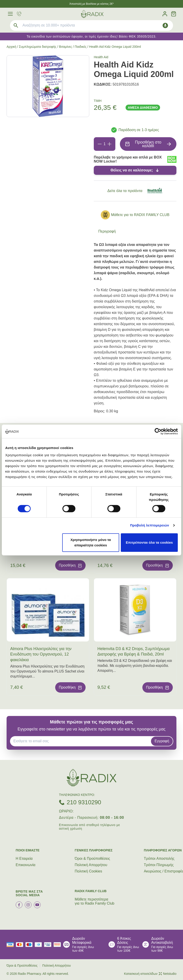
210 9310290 (84, 802)
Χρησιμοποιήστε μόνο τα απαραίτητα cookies (91, 542)
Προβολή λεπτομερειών (150, 525)
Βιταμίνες (66, 47)
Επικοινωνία (26, 865)
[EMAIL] (82, 741)
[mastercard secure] (58, 945)
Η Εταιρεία (24, 859)
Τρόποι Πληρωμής (159, 865)
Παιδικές (81, 47)
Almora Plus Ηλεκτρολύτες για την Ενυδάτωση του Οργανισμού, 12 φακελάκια (41, 654)
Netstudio (168, 974)
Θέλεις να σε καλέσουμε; (132, 170)
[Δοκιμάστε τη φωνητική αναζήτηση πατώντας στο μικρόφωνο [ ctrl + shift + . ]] (165, 25)
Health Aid (101, 57)
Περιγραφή (107, 231)
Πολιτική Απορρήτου (91, 865)
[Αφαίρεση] (100, 144)
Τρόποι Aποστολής (159, 859)
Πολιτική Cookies (88, 871)
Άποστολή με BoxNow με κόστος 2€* (92, 4)
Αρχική (11, 47)
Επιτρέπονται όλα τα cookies (149, 542)
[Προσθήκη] (109, 144)
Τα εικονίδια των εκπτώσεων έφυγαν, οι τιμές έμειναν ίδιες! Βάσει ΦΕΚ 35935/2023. (91, 36)
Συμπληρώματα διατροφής (38, 47)
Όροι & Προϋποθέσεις (92, 859)
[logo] (92, 14)
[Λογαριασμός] (165, 14)
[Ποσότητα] (105, 144)
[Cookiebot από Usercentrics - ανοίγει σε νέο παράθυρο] (158, 431)
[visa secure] (49, 945)
